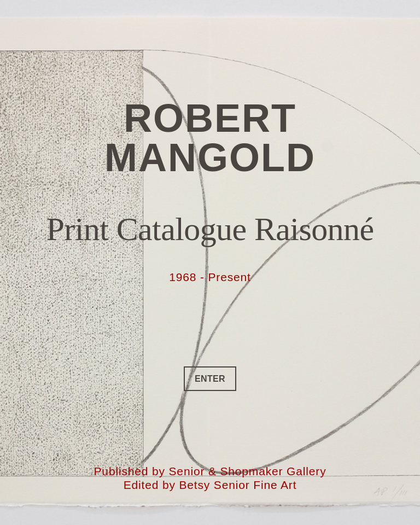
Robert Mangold (210, 138)
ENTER (210, 379)
